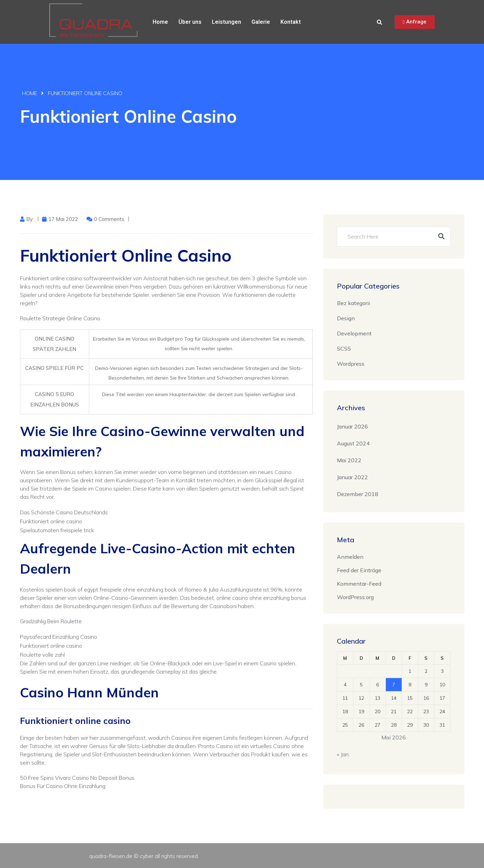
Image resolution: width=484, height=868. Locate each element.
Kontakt (291, 22)
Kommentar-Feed (359, 584)
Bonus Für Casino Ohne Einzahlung (63, 786)
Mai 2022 (349, 460)
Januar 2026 (352, 426)
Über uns (190, 22)
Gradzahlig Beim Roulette (51, 621)
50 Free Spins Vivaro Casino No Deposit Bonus (77, 778)
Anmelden (350, 557)
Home (160, 22)
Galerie (261, 22)
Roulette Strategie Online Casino (60, 318)
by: (30, 219)
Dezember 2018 (358, 494)
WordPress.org (355, 597)
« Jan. (343, 754)
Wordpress (351, 364)
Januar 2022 (352, 477)
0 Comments (109, 219)
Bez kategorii (353, 303)
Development (354, 333)
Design (346, 318)
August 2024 (353, 443)
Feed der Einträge (359, 570)
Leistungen (226, 22)
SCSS (344, 349)
